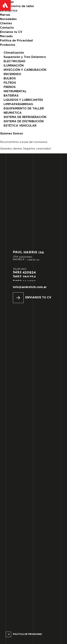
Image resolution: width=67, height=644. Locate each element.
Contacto (7, 28)
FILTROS (10, 83)
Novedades (8, 19)
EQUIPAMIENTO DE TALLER (24, 109)
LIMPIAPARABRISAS (18, 104)
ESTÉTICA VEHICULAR (20, 126)
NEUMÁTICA (13, 113)
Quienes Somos (11, 134)
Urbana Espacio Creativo (36, 642)
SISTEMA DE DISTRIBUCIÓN (24, 121)
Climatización (14, 53)
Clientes (6, 24)
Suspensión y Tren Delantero (25, 57)
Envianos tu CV (38, 298)
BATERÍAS (11, 96)
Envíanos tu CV (11, 32)
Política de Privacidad (16, 41)
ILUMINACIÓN (14, 66)
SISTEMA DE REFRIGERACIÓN (25, 117)
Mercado (6, 36)
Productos (8, 45)
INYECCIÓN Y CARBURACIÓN (25, 70)
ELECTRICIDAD (14, 61)
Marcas (5, 15)
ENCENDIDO (12, 74)
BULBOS (10, 79)
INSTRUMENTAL (15, 91)
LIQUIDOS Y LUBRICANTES (23, 100)
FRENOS (10, 87)
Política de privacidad (27, 634)
